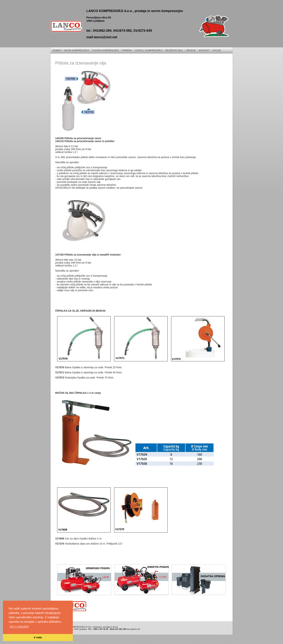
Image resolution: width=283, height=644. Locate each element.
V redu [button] (38, 637)
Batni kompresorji (77, 50)
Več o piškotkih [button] (19, 627)
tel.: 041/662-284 (99, 31)
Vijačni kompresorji (105, 50)
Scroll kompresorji (149, 50)
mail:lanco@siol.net (102, 37)
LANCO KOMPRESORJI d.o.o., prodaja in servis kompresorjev (135, 11)
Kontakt (204, 50)
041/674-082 (123, 31)
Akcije (217, 50)
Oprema (127, 50)
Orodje (191, 50)
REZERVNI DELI (174, 50)
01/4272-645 (143, 31)
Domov (57, 50)
